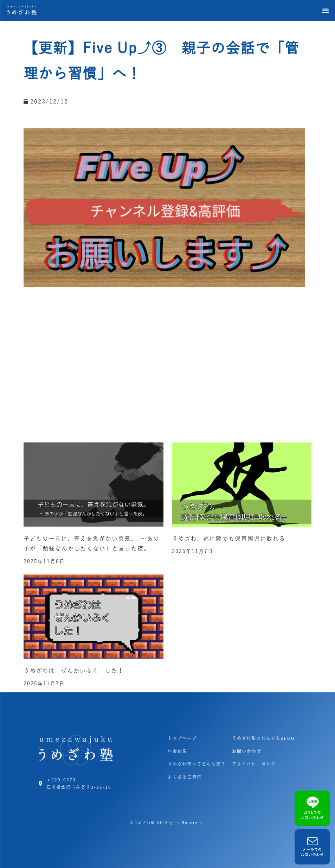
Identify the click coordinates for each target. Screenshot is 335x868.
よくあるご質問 (185, 777)
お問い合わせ (247, 751)
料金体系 (178, 751)
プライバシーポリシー (256, 764)
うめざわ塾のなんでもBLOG (263, 738)
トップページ (182, 738)
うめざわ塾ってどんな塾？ (197, 764)
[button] (326, 11)
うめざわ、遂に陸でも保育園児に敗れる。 (232, 539)
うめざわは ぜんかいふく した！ (74, 671)
